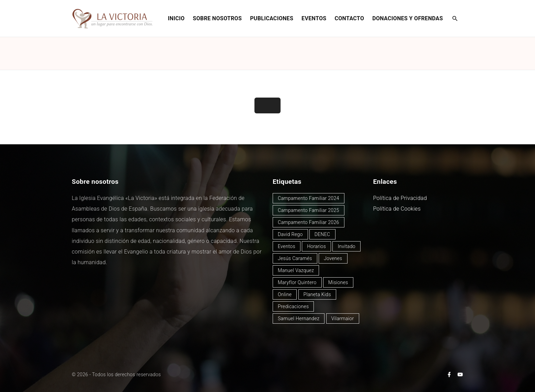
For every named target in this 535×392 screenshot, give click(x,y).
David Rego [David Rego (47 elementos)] (290, 234)
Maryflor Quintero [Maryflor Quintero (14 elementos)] (297, 282)
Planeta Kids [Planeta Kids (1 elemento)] (317, 294)
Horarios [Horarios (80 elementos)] (316, 246)
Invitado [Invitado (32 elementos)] (346, 246)
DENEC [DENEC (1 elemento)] (322, 234)
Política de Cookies (397, 209)
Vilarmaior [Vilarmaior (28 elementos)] (343, 318)
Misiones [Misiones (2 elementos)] (338, 282)
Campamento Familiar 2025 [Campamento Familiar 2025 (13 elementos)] (309, 210)
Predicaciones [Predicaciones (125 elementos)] (293, 306)
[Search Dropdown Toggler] (455, 19)
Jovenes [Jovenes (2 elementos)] (333, 258)
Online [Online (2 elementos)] (285, 294)
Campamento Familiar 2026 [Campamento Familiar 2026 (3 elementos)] (309, 222)
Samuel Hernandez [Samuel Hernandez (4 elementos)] (299, 318)
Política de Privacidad (400, 198)
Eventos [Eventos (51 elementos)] (287, 246)
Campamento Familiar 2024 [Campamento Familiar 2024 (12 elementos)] (309, 198)
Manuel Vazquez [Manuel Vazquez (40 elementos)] (296, 270)
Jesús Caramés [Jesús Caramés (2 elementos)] (295, 258)
